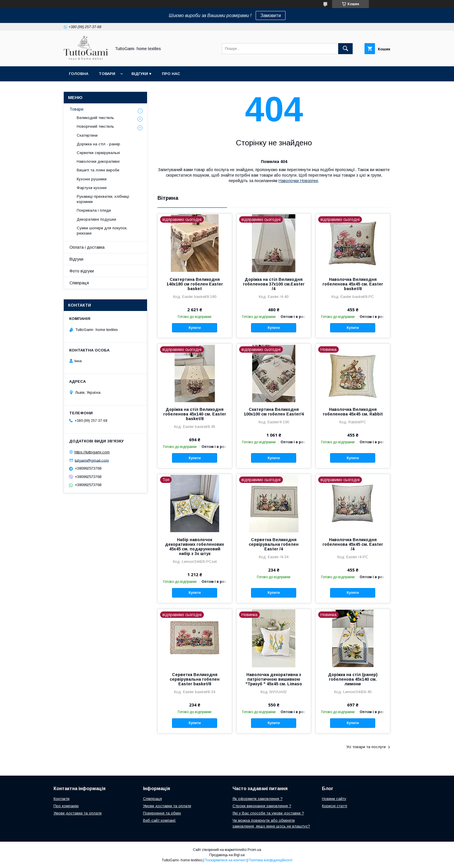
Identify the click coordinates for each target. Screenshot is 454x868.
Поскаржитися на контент (225, 860)
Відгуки (76, 259)
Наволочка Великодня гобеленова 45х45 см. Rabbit (353, 412)
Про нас (171, 74)
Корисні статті (335, 806)
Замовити (271, 15)
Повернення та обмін (162, 813)
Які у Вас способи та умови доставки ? (268, 813)
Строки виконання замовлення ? (262, 806)
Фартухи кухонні (92, 188)
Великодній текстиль (95, 118)
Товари (107, 74)
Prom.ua (254, 850)
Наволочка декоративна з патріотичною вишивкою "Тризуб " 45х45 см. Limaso (274, 679)
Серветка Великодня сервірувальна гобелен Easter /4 (274, 544)
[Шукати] (345, 49)
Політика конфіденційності (270, 860)
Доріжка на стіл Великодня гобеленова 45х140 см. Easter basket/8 (195, 414)
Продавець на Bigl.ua (227, 855)
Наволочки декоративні (98, 161)
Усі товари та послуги (366, 747)
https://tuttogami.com (92, 452)
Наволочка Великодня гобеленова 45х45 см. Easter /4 (353, 544)
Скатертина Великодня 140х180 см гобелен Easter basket (195, 284)
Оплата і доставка (87, 247)
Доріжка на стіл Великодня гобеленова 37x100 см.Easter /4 (274, 284)
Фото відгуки (82, 271)
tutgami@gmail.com (92, 460)
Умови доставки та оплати (78, 813)
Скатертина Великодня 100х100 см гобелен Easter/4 (274, 412)
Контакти (62, 799)
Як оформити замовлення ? (258, 799)
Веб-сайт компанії (159, 820)
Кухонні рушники (92, 179)
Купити (195, 328)
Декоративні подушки (96, 219)
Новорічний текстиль (95, 126)
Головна (79, 74)
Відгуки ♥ (141, 74)
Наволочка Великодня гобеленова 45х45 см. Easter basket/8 (353, 284)
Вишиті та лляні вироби (98, 170)
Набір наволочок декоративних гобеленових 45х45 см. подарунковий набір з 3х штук (195, 547)
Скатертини (87, 135)
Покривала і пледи (94, 210)
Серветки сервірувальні (98, 153)
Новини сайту (334, 799)
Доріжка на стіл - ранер (98, 144)
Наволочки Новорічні (298, 181)
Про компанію (66, 806)
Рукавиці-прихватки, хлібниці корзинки (103, 199)
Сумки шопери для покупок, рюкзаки (102, 231)
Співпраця (79, 283)
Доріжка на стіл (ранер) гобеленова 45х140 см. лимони (353, 679)
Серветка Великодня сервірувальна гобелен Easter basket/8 (195, 679)
